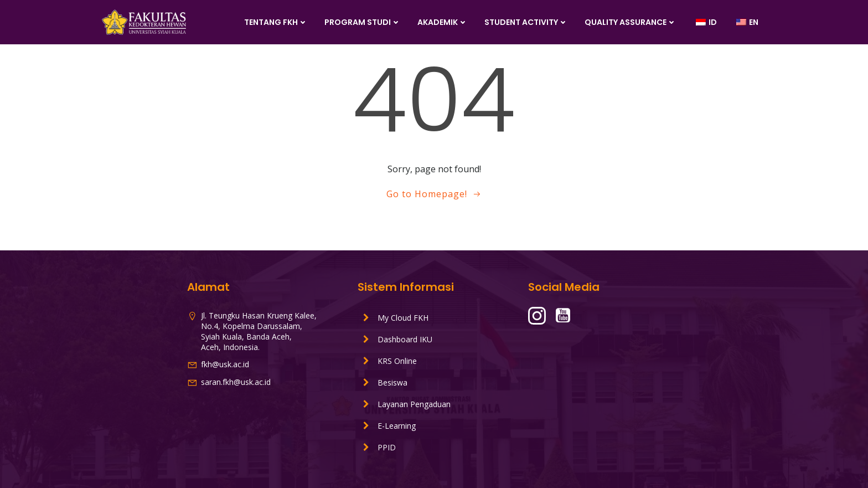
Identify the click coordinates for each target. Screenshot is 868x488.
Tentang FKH (276, 22)
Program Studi (363, 22)
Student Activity (526, 22)
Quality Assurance (631, 22)
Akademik (443, 22)
